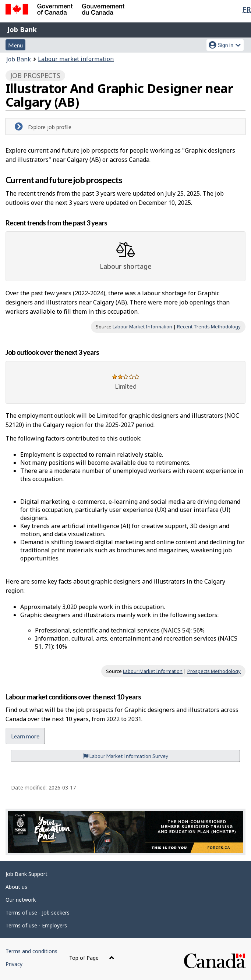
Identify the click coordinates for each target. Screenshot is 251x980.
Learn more (25, 736)
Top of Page (92, 958)
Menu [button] (15, 45)
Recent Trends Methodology (209, 327)
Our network (21, 900)
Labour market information (76, 59)
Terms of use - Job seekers (38, 913)
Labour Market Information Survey (126, 756)
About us (16, 887)
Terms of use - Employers (36, 925)
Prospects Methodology (214, 671)
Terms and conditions (31, 951)
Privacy (14, 964)
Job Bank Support (26, 874)
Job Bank (22, 29)
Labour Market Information (142, 327)
